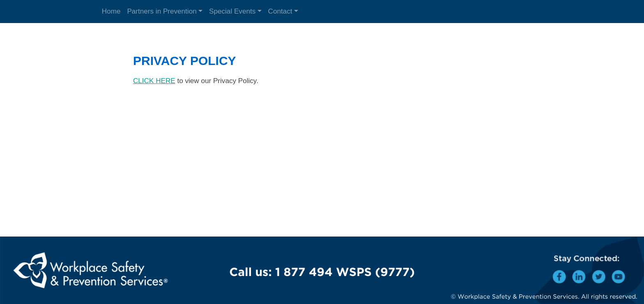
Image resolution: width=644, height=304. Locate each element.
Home (111, 11)
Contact (280, 11)
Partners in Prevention (162, 11)
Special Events (232, 11)
